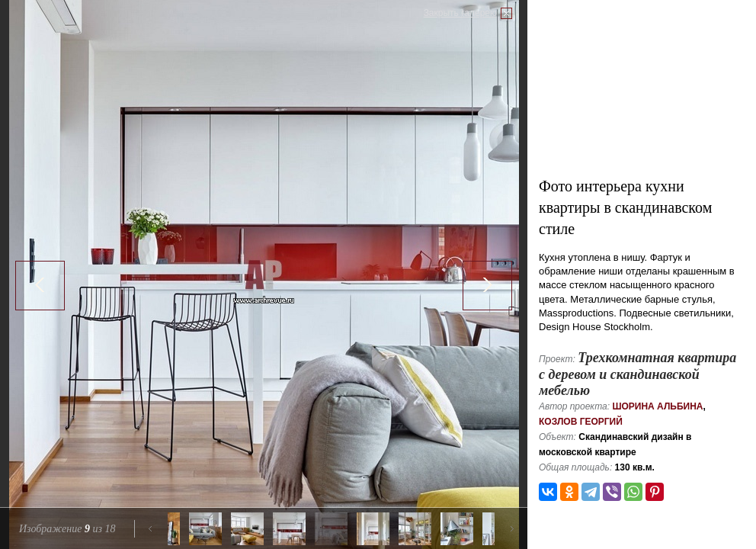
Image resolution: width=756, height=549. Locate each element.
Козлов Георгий (581, 422)
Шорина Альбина (657, 406)
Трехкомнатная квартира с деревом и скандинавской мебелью (637, 374)
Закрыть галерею (460, 13)
